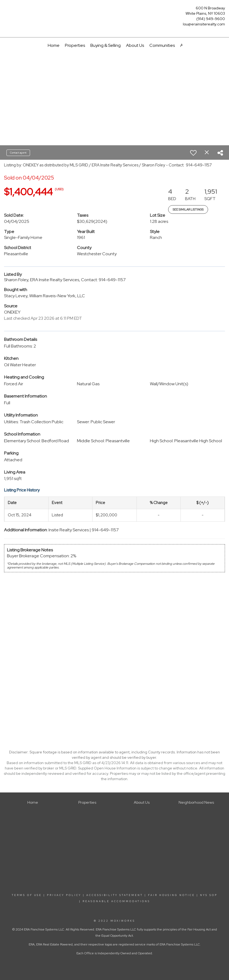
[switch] (193, 153)
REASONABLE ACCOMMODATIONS (116, 901)
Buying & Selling (106, 45)
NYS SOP (209, 895)
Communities (162, 45)
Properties (75, 45)
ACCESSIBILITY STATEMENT (115, 895)
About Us (135, 45)
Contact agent (18, 153)
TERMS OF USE (27, 895)
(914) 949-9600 (211, 19)
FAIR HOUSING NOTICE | (173, 895)
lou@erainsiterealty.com (204, 24)
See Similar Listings (188, 209)
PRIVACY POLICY (64, 895)
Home (54, 45)
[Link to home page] (5, 10)
